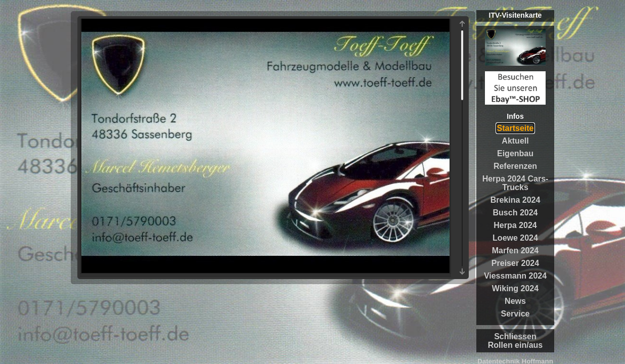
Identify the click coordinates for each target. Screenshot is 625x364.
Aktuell (515, 141)
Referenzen (515, 166)
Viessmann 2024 (515, 276)
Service (516, 314)
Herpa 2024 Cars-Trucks (516, 183)
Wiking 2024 (515, 288)
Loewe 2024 (515, 238)
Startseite (516, 128)
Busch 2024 (516, 213)
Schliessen (515, 336)
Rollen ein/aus (515, 345)
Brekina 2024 (516, 200)
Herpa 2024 (515, 225)
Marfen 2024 (516, 251)
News (515, 301)
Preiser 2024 (515, 263)
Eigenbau (515, 153)
